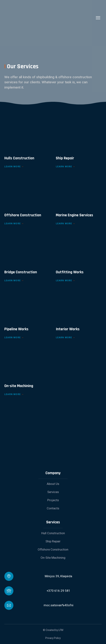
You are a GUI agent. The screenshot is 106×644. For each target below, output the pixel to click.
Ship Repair (53, 541)
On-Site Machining (53, 558)
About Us (53, 484)
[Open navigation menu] (98, 18)
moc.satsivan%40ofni (59, 605)
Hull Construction (53, 533)
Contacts (53, 508)
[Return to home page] (49, 18)
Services (53, 492)
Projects (53, 500)
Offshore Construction (53, 550)
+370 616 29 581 (58, 591)
